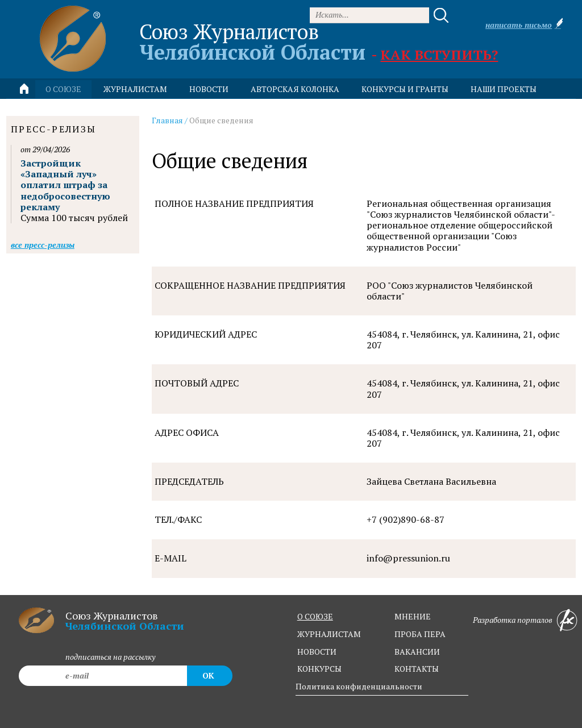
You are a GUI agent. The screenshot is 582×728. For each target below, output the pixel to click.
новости (209, 89)
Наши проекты (504, 89)
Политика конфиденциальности (359, 686)
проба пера (420, 634)
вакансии (417, 652)
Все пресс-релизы (43, 245)
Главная (167, 120)
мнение (413, 616)
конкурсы (319, 669)
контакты (417, 669)
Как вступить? (439, 55)
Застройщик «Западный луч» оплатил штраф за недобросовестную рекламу (65, 185)
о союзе (315, 616)
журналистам (329, 634)
